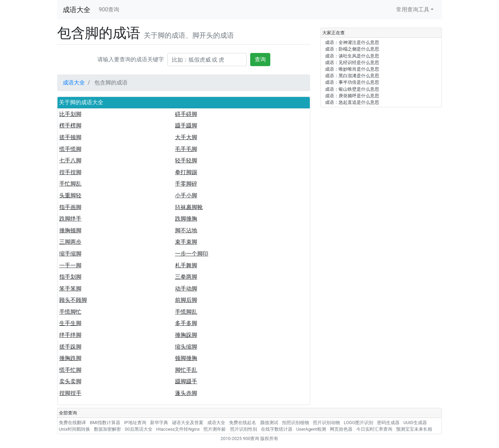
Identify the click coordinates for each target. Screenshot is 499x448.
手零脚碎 (186, 184)
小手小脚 (186, 195)
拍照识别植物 (296, 423)
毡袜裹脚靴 (189, 207)
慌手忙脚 (70, 370)
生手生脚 (70, 323)
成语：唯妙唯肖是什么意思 (352, 69)
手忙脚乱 (70, 184)
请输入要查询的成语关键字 (131, 59)
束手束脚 (186, 242)
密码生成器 (388, 423)
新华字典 (159, 423)
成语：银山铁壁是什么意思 (352, 89)
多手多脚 (186, 323)
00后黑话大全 (138, 429)
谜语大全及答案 (188, 423)
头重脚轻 (70, 195)
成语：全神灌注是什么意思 (352, 42)
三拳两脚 (186, 277)
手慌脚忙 (70, 312)
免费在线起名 (243, 423)
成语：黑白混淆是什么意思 (352, 76)
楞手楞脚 (70, 126)
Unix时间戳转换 (75, 429)
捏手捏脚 (70, 172)
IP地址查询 (135, 423)
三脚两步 (70, 242)
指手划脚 (70, 277)
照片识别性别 (244, 429)
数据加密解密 (107, 429)
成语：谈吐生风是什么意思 (352, 56)
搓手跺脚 (70, 347)
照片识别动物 (326, 423)
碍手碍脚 (186, 114)
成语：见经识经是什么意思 (352, 62)
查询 (260, 59)
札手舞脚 (186, 265)
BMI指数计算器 (105, 423)
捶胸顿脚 (70, 230)
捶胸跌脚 (70, 358)
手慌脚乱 (186, 312)
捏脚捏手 (70, 393)
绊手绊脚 (70, 335)
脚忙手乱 (186, 370)
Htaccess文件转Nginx (178, 429)
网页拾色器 (341, 429)
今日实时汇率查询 (374, 429)
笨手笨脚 (70, 289)
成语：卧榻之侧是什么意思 (352, 49)
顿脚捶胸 (186, 358)
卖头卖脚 (70, 381)
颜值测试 (269, 423)
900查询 (109, 10)
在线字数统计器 (277, 429)
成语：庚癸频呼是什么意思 (352, 96)
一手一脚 (70, 265)
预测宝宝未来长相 (414, 429)
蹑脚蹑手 (186, 381)
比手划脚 (70, 114)
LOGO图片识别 (358, 423)
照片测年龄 (215, 429)
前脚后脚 (186, 300)
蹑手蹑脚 (186, 126)
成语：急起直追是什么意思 (352, 102)
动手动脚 (186, 289)
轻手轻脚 (186, 160)
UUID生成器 (415, 423)
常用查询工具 (413, 10)
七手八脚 (70, 160)
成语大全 (77, 10)
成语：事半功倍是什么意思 (352, 82)
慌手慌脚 (70, 149)
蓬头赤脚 (186, 393)
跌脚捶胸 (186, 219)
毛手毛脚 (186, 149)
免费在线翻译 (72, 423)
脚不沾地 (186, 230)
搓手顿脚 (70, 137)
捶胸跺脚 (186, 335)
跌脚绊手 (70, 219)
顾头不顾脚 (73, 300)
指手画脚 (70, 207)
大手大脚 (186, 137)
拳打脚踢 (186, 172)
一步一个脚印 (192, 254)
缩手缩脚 (70, 254)
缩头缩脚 (186, 347)
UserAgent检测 (311, 429)
